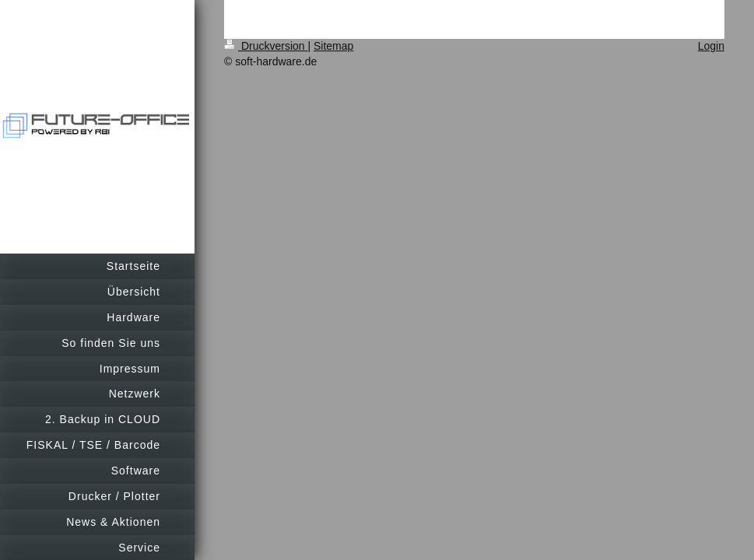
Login (711, 46)
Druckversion (266, 46)
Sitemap (333, 46)
